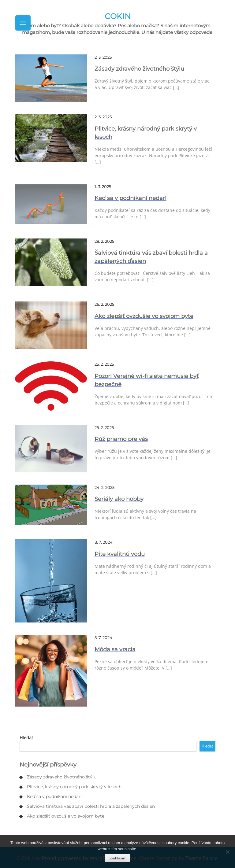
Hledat (26, 738)
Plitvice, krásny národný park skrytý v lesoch (74, 787)
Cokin (118, 16)
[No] (227, 852)
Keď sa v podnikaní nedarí (54, 796)
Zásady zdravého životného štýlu (62, 777)
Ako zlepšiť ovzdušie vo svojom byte (66, 816)
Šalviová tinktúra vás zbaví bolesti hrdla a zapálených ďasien (91, 806)
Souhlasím (117, 858)
